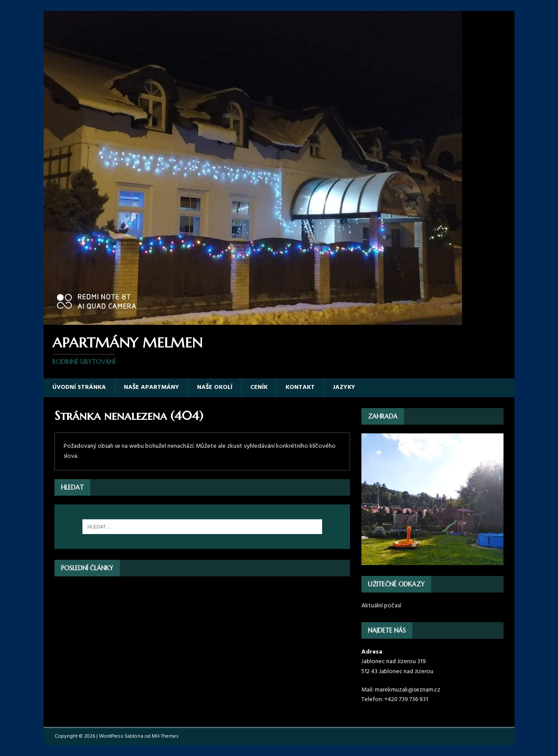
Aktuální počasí (381, 606)
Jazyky (344, 387)
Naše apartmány (151, 387)
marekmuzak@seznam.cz (408, 690)
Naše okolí (215, 387)
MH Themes (165, 736)
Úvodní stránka (79, 387)
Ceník (259, 387)
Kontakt (300, 387)
